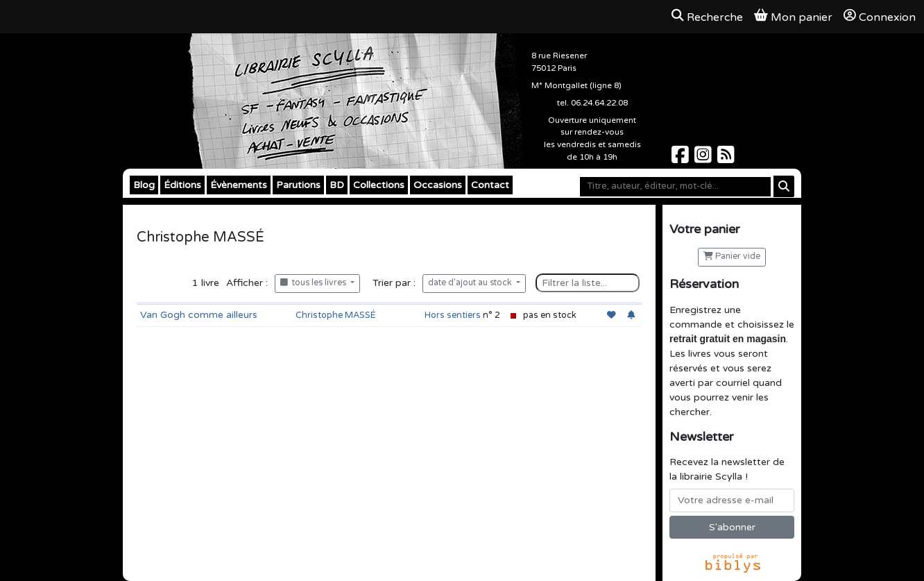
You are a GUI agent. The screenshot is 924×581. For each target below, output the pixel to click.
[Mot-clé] (675, 187)
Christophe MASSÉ (336, 315)
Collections (379, 185)
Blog (144, 185)
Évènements (239, 185)
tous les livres (314, 283)
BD (337, 185)
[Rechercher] (784, 186)
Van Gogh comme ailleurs (199, 315)
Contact (490, 185)
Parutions (298, 185)
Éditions (182, 185)
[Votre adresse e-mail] (732, 500)
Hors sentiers (453, 315)
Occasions (438, 185)
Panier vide (732, 256)
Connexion (880, 17)
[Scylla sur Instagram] (704, 159)
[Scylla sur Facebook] (682, 159)
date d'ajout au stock (471, 283)
